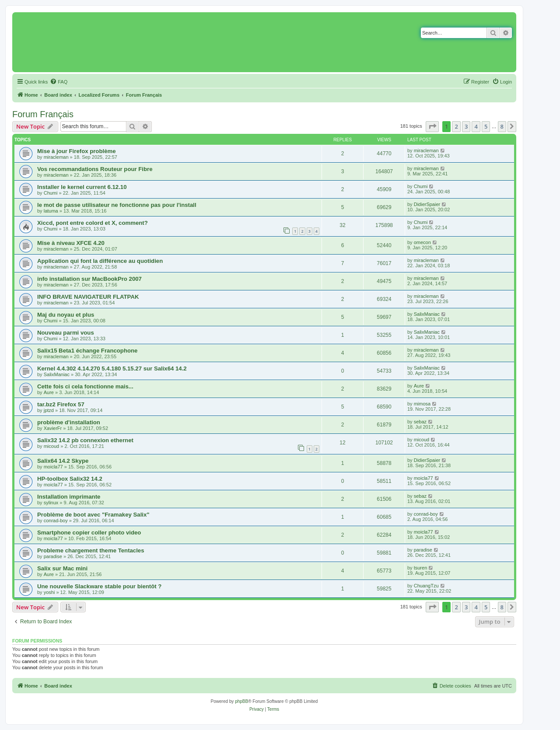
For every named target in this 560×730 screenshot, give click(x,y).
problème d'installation (69, 422)
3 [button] (466, 126)
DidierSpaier (427, 204)
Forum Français (43, 114)
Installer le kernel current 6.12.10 (82, 187)
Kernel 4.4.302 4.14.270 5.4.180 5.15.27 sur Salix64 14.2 (112, 368)
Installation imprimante (69, 497)
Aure (49, 392)
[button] (432, 126)
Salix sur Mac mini (62, 568)
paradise (53, 556)
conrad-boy (56, 520)
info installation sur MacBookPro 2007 (89, 279)
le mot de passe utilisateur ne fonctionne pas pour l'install (117, 205)
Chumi (51, 193)
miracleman (56, 157)
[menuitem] (59, 82)
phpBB (241, 701)
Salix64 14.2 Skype (63, 461)
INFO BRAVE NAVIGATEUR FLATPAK (88, 297)
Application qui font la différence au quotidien (100, 261)
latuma (51, 211)
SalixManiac (427, 314)
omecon (422, 242)
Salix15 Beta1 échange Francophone (87, 351)
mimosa (422, 404)
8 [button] (502, 126)
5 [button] (486, 126)
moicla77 (53, 467)
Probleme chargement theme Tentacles (91, 550)
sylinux (51, 503)
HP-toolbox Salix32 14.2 (70, 479)
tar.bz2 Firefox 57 (61, 404)
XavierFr (53, 428)
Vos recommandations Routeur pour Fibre (95, 169)
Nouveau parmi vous (66, 333)
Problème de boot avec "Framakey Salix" (93, 515)
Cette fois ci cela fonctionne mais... (85, 386)
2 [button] (456, 126)
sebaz (420, 422)
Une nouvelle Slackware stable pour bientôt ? (99, 586)
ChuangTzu (426, 586)
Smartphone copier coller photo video (89, 533)
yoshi (49, 592)
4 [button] (476, 126)
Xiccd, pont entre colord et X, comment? (93, 223)
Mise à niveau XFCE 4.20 (71, 243)
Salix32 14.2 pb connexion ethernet (85, 440)
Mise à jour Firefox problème (77, 151)
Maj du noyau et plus (66, 315)
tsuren (421, 568)
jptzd (49, 410)
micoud (51, 446)
